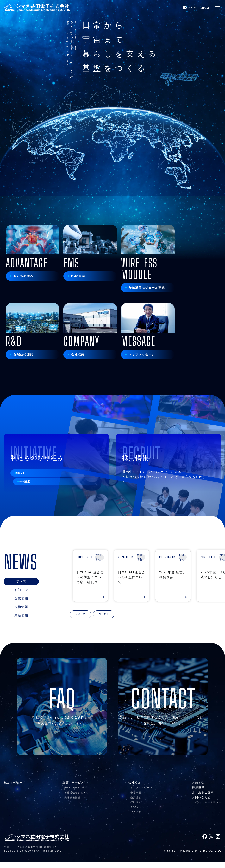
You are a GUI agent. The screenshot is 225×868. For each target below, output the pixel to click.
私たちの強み (13, 788)
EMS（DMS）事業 (76, 793)
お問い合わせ (201, 803)
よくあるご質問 (203, 798)
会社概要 (136, 798)
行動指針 (136, 808)
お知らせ (198, 788)
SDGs (24, 484)
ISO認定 (28, 495)
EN (209, 9)
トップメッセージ (141, 793)
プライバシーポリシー (208, 808)
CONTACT (186, 9)
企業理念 (136, 803)
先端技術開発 (72, 803)
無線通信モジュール (77, 798)
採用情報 (198, 793)
